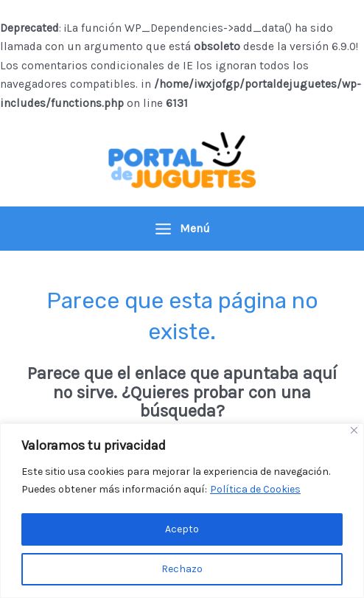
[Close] (354, 430)
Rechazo (182, 569)
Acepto (182, 529)
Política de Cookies (255, 489)
